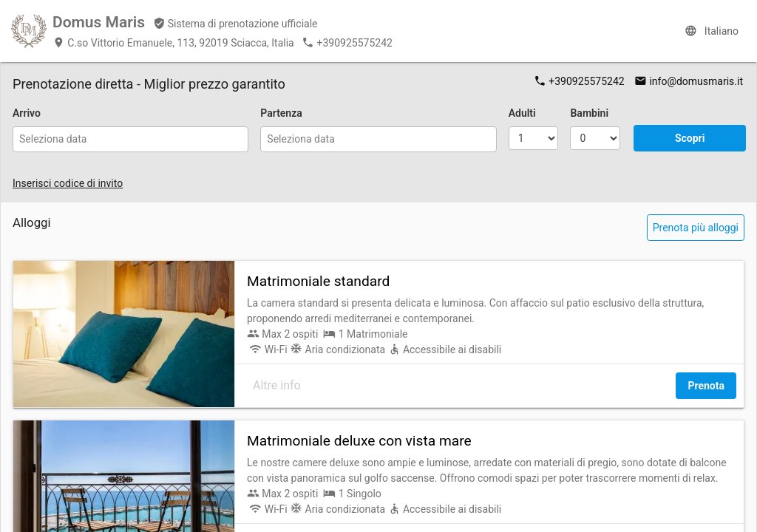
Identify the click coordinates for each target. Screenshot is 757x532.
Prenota (706, 386)
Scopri (690, 138)
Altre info (277, 385)
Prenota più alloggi (696, 228)
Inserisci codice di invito (68, 183)
